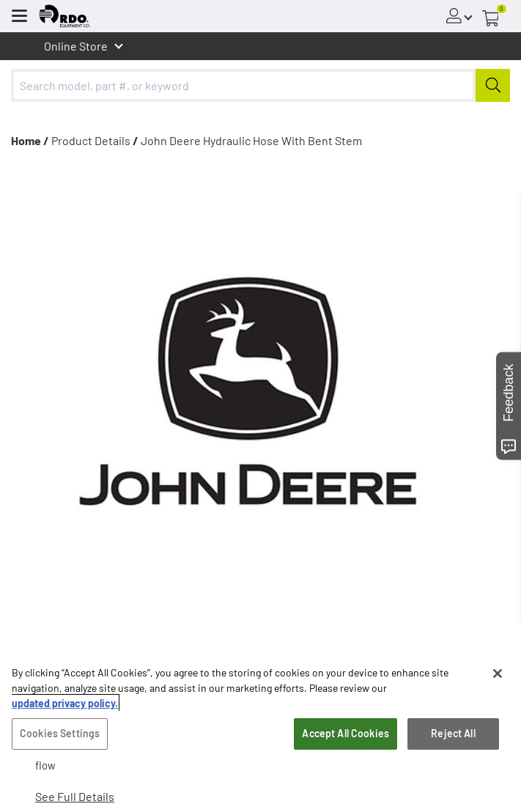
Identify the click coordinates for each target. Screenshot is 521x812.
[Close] (498, 673)
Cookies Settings (60, 733)
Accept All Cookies (346, 733)
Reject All (453, 733)
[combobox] (260, 85)
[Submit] (493, 85)
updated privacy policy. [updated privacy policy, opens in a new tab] (65, 703)
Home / (30, 140)
